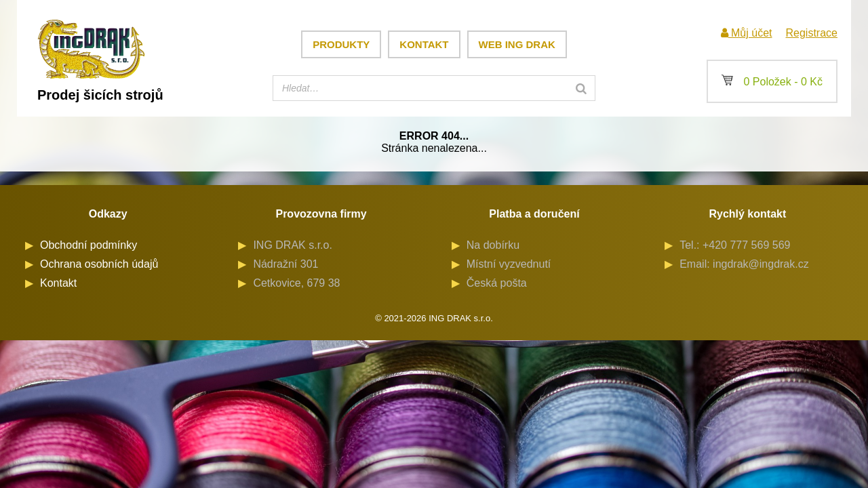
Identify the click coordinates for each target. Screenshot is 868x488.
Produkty (341, 44)
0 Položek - (772, 82)
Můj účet (747, 33)
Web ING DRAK (517, 44)
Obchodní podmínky (88, 245)
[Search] (581, 88)
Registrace (812, 33)
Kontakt (424, 44)
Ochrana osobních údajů (99, 264)
